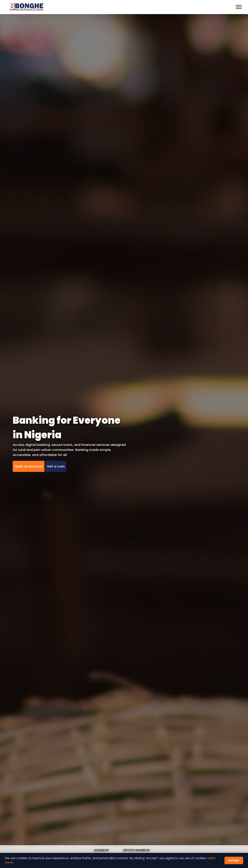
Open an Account (29, 466)
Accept (234, 860)
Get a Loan (56, 466)
